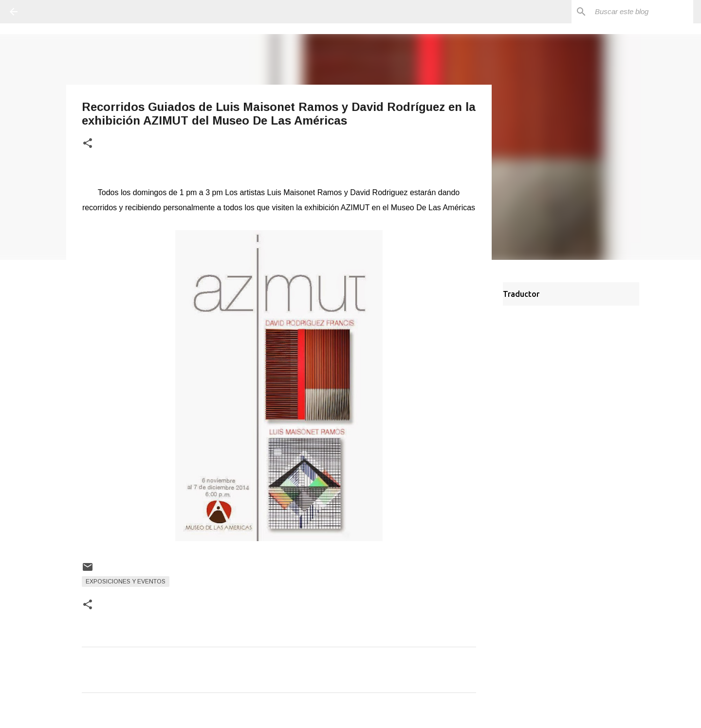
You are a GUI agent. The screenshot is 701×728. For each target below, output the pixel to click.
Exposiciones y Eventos (126, 582)
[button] (88, 144)
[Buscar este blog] (642, 12)
